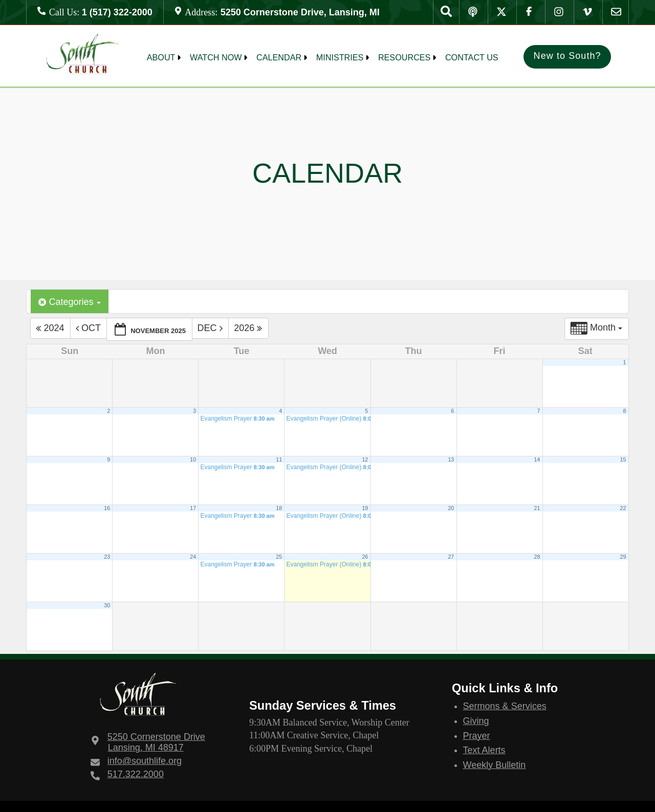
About (161, 57)
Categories (70, 302)
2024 (51, 328)
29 (623, 557)
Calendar (279, 57)
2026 (249, 328)
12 (365, 459)
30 (107, 605)
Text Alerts (484, 750)
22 (623, 508)
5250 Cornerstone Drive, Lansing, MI (300, 12)
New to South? (567, 56)
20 (451, 508)
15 (623, 459)
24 (193, 557)
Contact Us (472, 57)
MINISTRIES (340, 57)
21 (537, 508)
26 (365, 557)
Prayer (477, 736)
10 (193, 459)
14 (537, 459)
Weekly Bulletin (495, 765)
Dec (211, 328)
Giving (476, 721)
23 (107, 557)
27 (451, 557)
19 (365, 508)
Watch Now (216, 57)
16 (107, 508)
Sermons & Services (505, 706)
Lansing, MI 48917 (156, 742)
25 (279, 557)
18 (279, 508)
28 (537, 557)
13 (451, 459)
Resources (405, 57)
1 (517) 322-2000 (117, 12)
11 (279, 459)
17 (193, 508)
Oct (90, 328)
